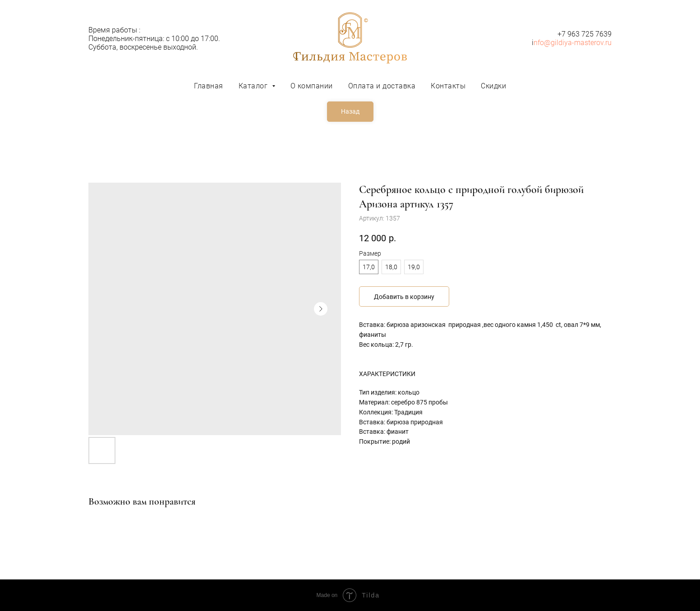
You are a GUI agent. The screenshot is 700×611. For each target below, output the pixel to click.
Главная (209, 86)
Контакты (448, 86)
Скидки (493, 86)
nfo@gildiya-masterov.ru (573, 43)
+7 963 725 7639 (585, 34)
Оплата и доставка (382, 86)
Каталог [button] (254, 86)
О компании (312, 86)
